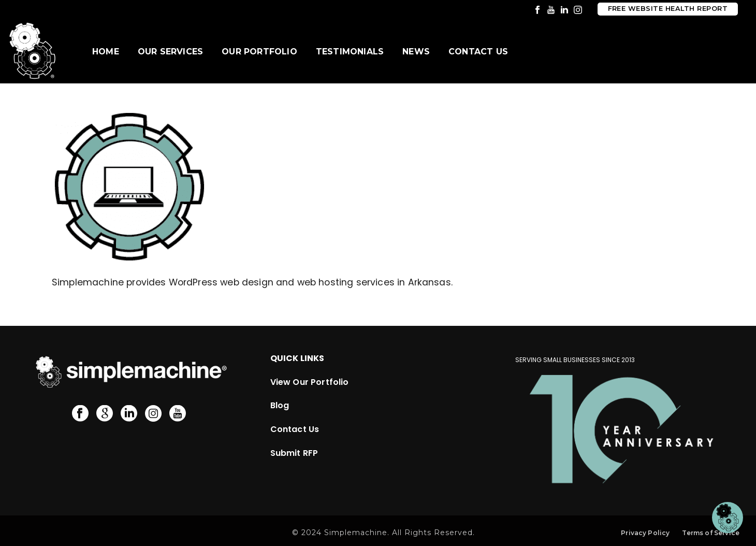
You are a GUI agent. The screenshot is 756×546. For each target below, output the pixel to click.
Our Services (170, 52)
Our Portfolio (259, 52)
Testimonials (350, 52)
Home (106, 52)
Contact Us (478, 52)
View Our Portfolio (310, 382)
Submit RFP (294, 453)
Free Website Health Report (668, 9)
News (416, 52)
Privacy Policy (645, 533)
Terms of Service (711, 533)
